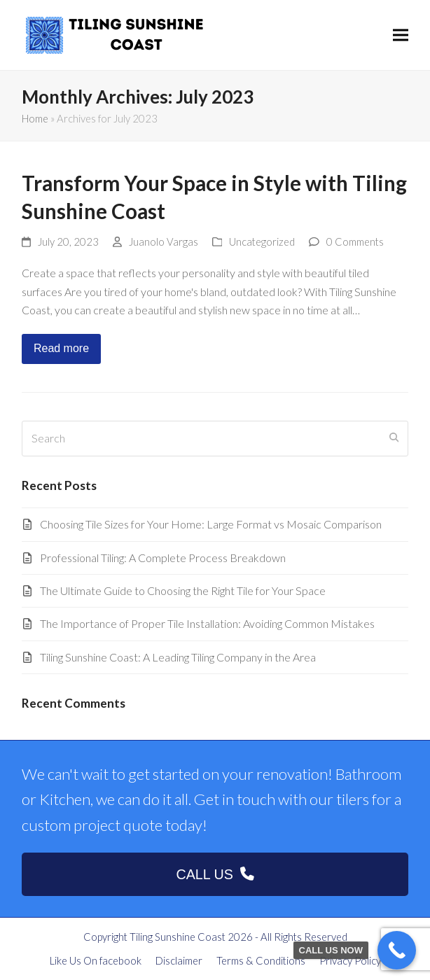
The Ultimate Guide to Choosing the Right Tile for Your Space (183, 590)
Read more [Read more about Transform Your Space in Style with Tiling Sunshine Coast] (61, 348)
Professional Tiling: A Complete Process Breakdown (163, 558)
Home (35, 118)
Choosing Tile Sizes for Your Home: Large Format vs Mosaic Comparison (211, 524)
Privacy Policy (350, 960)
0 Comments (355, 241)
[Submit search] (394, 438)
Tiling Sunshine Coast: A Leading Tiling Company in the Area (178, 657)
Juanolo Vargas (164, 241)
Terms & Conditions (261, 960)
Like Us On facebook (96, 960)
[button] (401, 35)
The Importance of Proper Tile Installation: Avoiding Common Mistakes (207, 623)
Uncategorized (262, 241)
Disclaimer (179, 960)
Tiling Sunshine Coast (178, 937)
